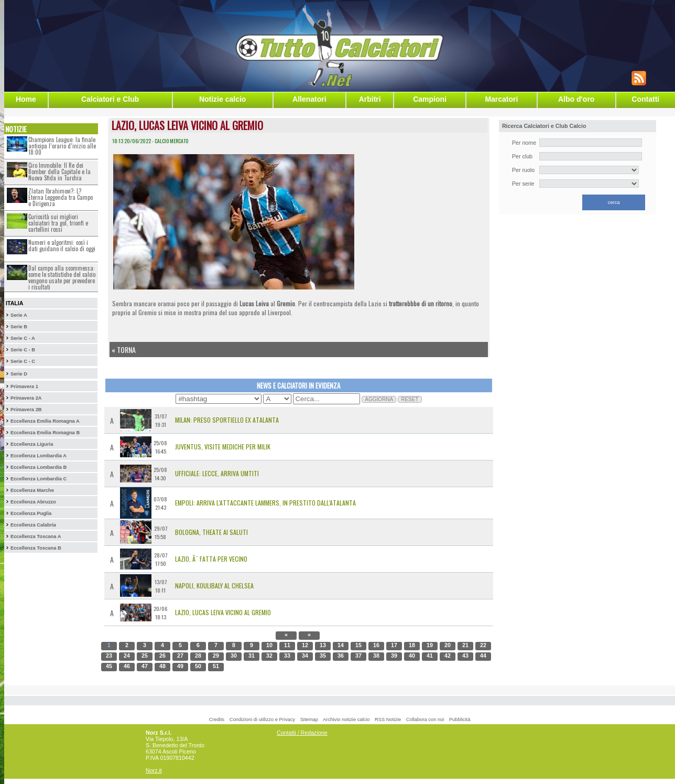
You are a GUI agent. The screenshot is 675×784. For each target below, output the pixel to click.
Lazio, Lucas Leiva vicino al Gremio (223, 612)
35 (323, 656)
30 (234, 656)
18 (412, 645)
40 (412, 656)
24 (127, 656)
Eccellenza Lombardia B (39, 467)
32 (269, 656)
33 (287, 656)
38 (376, 656)
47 (145, 666)
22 (483, 645)
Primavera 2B (26, 410)
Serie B (19, 327)
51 (216, 666)
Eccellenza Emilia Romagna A (45, 421)
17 (394, 645)
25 (145, 656)
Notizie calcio (222, 99)
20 (448, 645)
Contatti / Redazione (302, 733)
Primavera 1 (24, 386)
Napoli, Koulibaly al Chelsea (214, 586)
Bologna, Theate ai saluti (211, 532)
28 (198, 656)
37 (358, 656)
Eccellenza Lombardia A (39, 456)
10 (269, 645)
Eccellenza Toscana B (36, 548)
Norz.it (154, 770)
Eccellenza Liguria (32, 444)
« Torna (124, 350)
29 (216, 656)
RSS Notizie (388, 719)
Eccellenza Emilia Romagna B (45, 433)
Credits (217, 719)
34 (305, 656)
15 (358, 645)
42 (448, 656)
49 (180, 666)
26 (162, 656)
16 (376, 645)
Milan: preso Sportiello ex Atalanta (227, 420)
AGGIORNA (379, 399)
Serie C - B (23, 350)
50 (198, 666)
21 (465, 645)
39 (394, 656)
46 (127, 666)
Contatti (645, 99)
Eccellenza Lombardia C (39, 479)
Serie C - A (23, 338)
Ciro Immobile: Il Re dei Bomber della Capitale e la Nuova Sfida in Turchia (59, 171)
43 (465, 656)
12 (305, 645)
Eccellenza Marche (32, 490)
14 (341, 645)
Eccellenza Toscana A (36, 536)
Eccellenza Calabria (33, 525)
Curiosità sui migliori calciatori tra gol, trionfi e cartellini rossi (58, 223)
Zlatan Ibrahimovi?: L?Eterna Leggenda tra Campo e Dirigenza (61, 197)
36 (341, 656)
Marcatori (501, 99)
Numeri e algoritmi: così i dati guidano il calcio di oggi (62, 245)
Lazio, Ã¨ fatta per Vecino (211, 559)
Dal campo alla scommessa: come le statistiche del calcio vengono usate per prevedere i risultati (62, 277)
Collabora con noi (425, 719)
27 (180, 656)
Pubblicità (460, 719)
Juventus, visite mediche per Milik (223, 447)
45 (109, 666)
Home (26, 99)
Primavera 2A (26, 398)
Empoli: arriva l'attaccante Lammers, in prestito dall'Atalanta (265, 503)
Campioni (430, 99)
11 (287, 645)
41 (430, 656)
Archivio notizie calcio (346, 719)
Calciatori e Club (110, 99)
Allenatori (309, 99)
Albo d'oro (576, 99)
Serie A (19, 315)
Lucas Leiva (254, 303)
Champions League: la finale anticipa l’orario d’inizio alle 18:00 (62, 146)
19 (430, 645)
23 (109, 656)
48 (162, 666)
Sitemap (309, 719)
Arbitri (370, 99)
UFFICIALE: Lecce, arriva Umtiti (217, 473)
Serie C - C (23, 361)
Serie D (19, 374)
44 (483, 656)
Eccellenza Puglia (31, 513)
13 (323, 645)
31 (252, 656)
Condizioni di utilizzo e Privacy (262, 719)
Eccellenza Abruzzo (33, 502)
